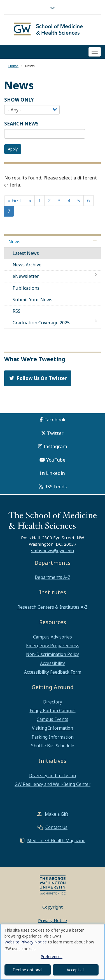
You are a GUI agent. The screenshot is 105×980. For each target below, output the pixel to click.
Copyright (53, 907)
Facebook (55, 420)
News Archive (27, 265)
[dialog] (53, 952)
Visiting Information (53, 728)
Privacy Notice (53, 920)
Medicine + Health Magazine (56, 840)
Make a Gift (57, 814)
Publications (26, 288)
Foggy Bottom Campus (53, 711)
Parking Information (53, 737)
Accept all (75, 970)
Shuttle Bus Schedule (53, 746)
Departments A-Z (53, 577)
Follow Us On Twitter (38, 378)
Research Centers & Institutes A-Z (53, 607)
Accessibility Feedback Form (53, 672)
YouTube (56, 460)
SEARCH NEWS (21, 124)
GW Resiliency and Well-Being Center (53, 784)
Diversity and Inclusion (53, 776)
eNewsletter (26, 276)
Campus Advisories (53, 637)
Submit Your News (32, 300)
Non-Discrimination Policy (53, 654)
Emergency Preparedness (53, 646)
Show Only (19, 100)
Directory (53, 702)
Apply (13, 149)
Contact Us (56, 827)
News (14, 242)
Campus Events (53, 719)
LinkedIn (55, 473)
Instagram (55, 446)
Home (13, 66)
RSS (17, 311)
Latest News (26, 253)
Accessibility (53, 663)
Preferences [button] (52, 957)
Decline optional (27, 970)
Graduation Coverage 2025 (41, 323)
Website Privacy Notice (26, 942)
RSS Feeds (55, 486)
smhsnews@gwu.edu (53, 550)
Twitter (55, 433)
